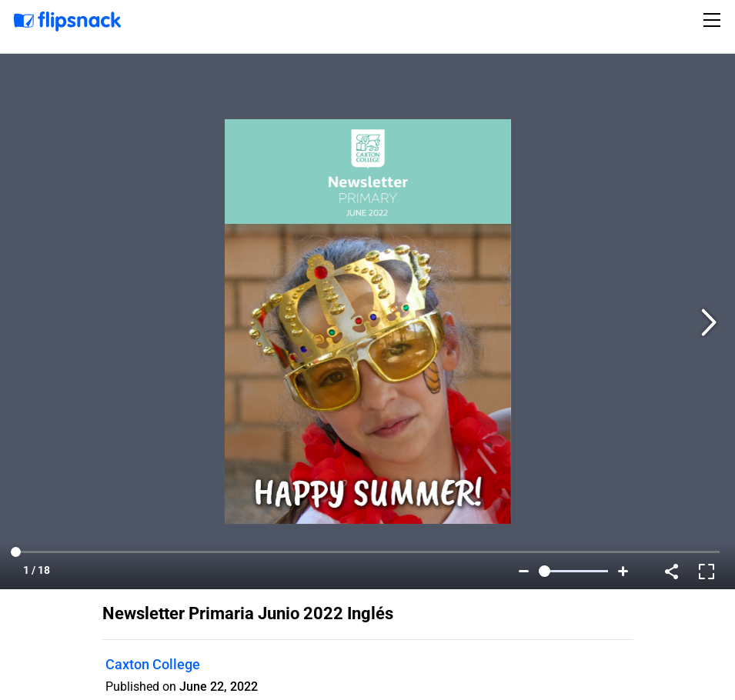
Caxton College (153, 664)
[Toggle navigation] (714, 20)
